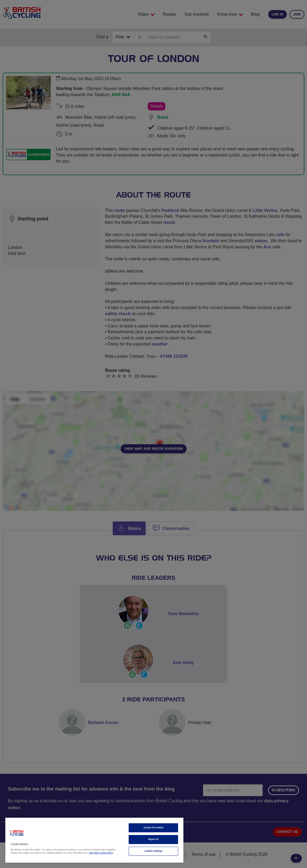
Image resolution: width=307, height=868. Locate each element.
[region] (94, 840)
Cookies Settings (153, 851)
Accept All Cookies (153, 828)
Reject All (153, 839)
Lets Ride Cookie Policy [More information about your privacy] (101, 853)
